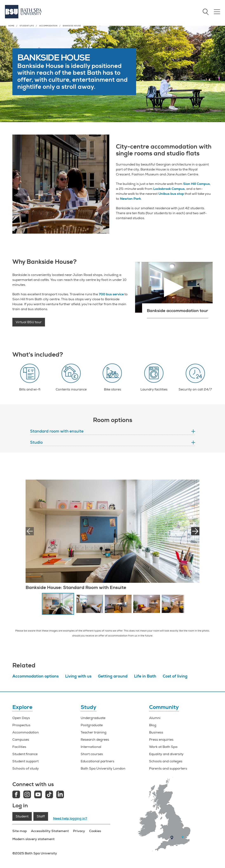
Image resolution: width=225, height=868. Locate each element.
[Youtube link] (38, 795)
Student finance (25, 754)
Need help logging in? (70, 818)
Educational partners (97, 761)
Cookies (95, 831)
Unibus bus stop (171, 194)
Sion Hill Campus (196, 184)
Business (156, 732)
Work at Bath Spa (163, 747)
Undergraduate (93, 718)
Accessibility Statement (50, 831)
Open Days (21, 718)
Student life (27, 26)
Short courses (92, 754)
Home (11, 26)
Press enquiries (161, 740)
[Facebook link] (16, 795)
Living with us (78, 676)
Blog (153, 725)
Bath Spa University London (103, 769)
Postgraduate (92, 725)
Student (22, 816)
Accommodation (48, 26)
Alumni (155, 718)
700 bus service (111, 294)
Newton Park (130, 199)
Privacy (79, 831)
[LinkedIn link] (60, 795)
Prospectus (21, 725)
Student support (25, 761)
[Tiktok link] (49, 795)
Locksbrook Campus (169, 189)
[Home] (23, 12)
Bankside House (72, 26)
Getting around (113, 676)
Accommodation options (35, 676)
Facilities (19, 747)
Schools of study (26, 769)
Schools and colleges (166, 761)
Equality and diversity (166, 754)
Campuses (21, 740)
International (91, 747)
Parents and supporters (168, 769)
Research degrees (95, 740)
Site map (20, 831)
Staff (41, 816)
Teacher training (94, 732)
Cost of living (175, 676)
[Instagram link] (27, 795)
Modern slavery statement (34, 839)
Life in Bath (145, 676)
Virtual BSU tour (29, 322)
